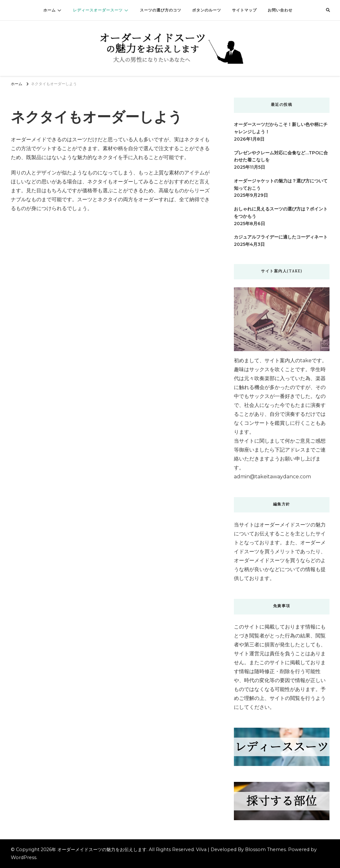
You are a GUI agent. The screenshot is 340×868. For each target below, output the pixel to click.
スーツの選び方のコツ (161, 10)
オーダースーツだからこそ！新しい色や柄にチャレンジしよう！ (281, 128)
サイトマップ (244, 10)
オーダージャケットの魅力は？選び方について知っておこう (281, 184)
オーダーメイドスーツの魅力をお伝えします (102, 850)
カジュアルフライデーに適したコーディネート (281, 237)
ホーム (50, 10)
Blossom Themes (265, 850)
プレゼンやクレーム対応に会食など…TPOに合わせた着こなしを (281, 156)
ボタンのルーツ (207, 10)
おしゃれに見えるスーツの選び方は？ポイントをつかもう (281, 213)
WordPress (24, 857)
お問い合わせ (280, 10)
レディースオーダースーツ (98, 10)
